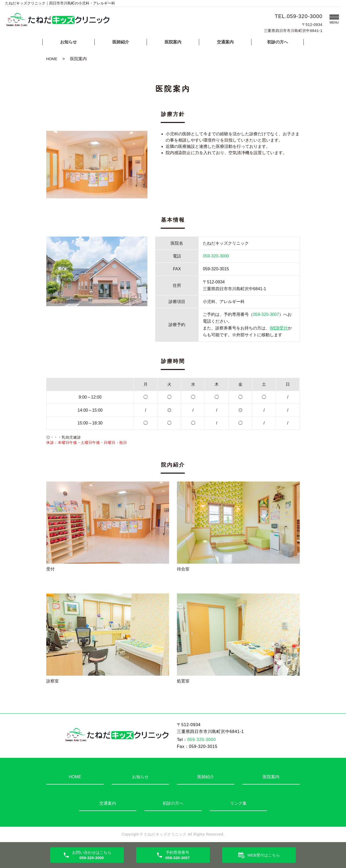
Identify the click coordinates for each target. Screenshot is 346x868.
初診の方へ (278, 42)
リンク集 (238, 803)
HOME (52, 59)
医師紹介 (121, 42)
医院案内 (173, 42)
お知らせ (68, 42)
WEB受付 (279, 328)
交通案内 (225, 42)
